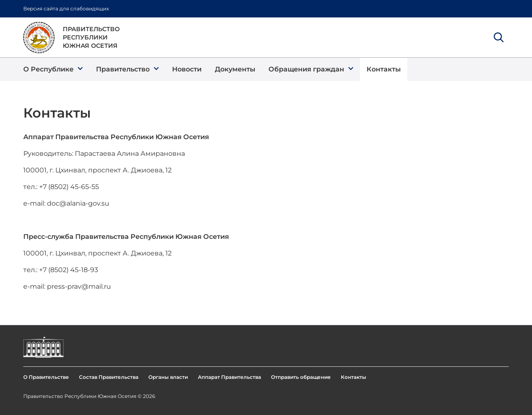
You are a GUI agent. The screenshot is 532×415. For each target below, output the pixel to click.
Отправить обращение (301, 377)
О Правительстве (46, 377)
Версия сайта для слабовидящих (66, 9)
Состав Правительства (109, 377)
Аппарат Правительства (229, 377)
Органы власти (168, 377)
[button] (53, 69)
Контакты (353, 377)
